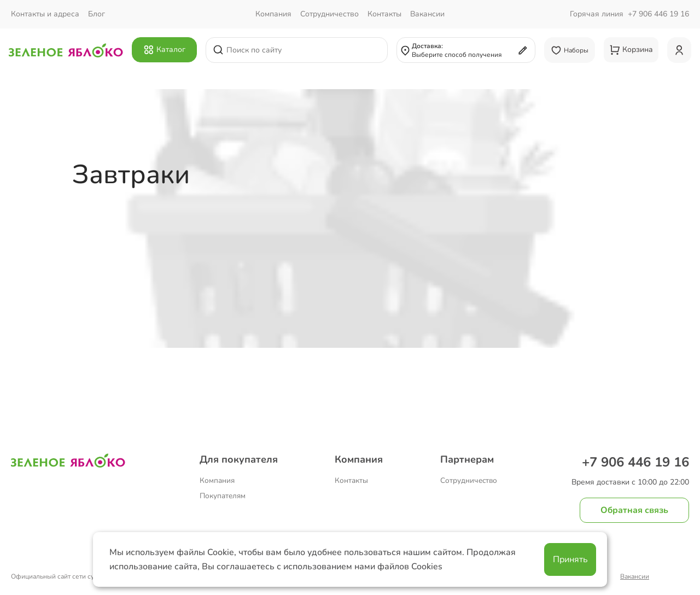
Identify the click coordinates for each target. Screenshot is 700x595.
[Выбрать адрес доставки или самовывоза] (466, 50)
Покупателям (223, 496)
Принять (570, 559)
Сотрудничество (469, 480)
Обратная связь (634, 510)
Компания (217, 480)
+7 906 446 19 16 (658, 14)
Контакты (351, 480)
